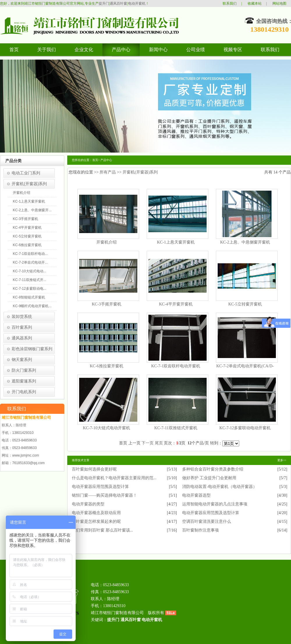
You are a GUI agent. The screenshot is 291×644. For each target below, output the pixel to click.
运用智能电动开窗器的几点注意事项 (215, 504)
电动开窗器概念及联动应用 (96, 513)
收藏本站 (255, 3)
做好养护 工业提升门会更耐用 (209, 478)
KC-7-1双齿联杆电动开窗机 (176, 366)
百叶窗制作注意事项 (200, 530)
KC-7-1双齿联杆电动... (30, 254)
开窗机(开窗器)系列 (29, 184)
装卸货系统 (22, 316)
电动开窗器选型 (196, 495)
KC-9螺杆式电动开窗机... (32, 306)
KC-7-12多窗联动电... (30, 289)
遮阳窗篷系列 (24, 381)
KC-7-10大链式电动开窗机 (107, 428)
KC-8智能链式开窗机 (29, 297)
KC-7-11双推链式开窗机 (176, 428)
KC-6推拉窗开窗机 (27, 245)
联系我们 (230, 3)
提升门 (104, 3)
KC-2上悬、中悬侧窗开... (32, 210)
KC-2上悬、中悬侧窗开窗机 (245, 242)
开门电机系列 (24, 392)
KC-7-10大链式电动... (30, 271)
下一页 (148, 443)
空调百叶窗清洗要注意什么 (207, 522)
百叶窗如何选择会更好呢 (94, 469)
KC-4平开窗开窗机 (27, 228)
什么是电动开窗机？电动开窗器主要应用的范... (114, 478)
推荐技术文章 (81, 460)
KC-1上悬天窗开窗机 (29, 201)
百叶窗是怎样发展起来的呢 (96, 522)
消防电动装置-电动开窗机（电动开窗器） (220, 487)
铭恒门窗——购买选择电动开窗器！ (104, 495)
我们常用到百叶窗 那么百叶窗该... (102, 530)
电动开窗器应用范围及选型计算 (100, 487)
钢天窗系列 (22, 359)
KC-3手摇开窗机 (25, 219)
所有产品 (108, 172)
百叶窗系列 (22, 327)
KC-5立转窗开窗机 (27, 236)
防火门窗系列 (24, 370)
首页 (95, 160)
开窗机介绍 (22, 193)
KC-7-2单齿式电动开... (30, 262)
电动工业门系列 (26, 173)
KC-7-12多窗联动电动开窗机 (245, 428)
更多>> (282, 460)
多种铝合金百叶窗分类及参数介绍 (213, 469)
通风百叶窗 (118, 3)
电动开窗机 (137, 3)
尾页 (159, 443)
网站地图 (279, 3)
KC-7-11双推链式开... (30, 280)
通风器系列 (22, 338)
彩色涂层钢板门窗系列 (32, 349)
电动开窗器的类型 (88, 504)
